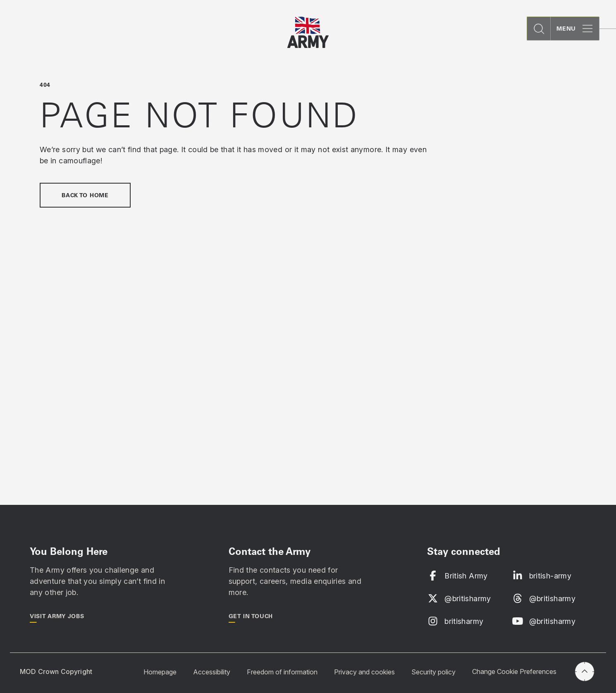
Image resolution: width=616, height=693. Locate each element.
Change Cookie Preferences (514, 671)
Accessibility (212, 671)
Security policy (433, 671)
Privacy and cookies (364, 671)
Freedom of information (282, 671)
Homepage (160, 671)
